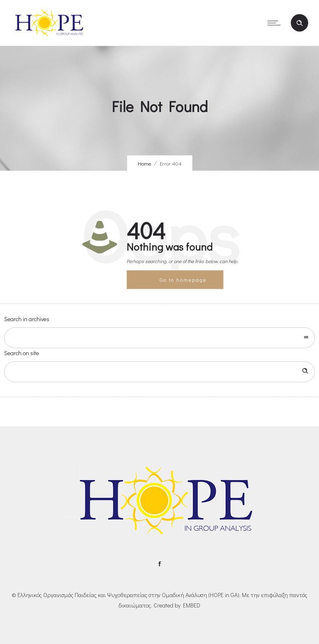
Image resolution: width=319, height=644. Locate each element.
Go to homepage (183, 279)
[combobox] (159, 338)
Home (145, 163)
